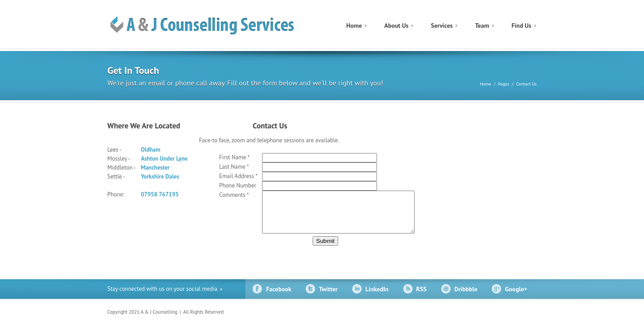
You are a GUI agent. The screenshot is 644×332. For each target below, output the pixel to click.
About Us (396, 26)
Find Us (521, 26)
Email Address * (238, 176)
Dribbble (466, 297)
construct (208, 26)
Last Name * (234, 167)
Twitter (328, 297)
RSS (422, 297)
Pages (504, 84)
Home (354, 26)
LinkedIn (377, 297)
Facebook (279, 297)
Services (442, 26)
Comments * (234, 195)
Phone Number (238, 185)
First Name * (234, 157)
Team (482, 26)
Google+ (516, 297)
